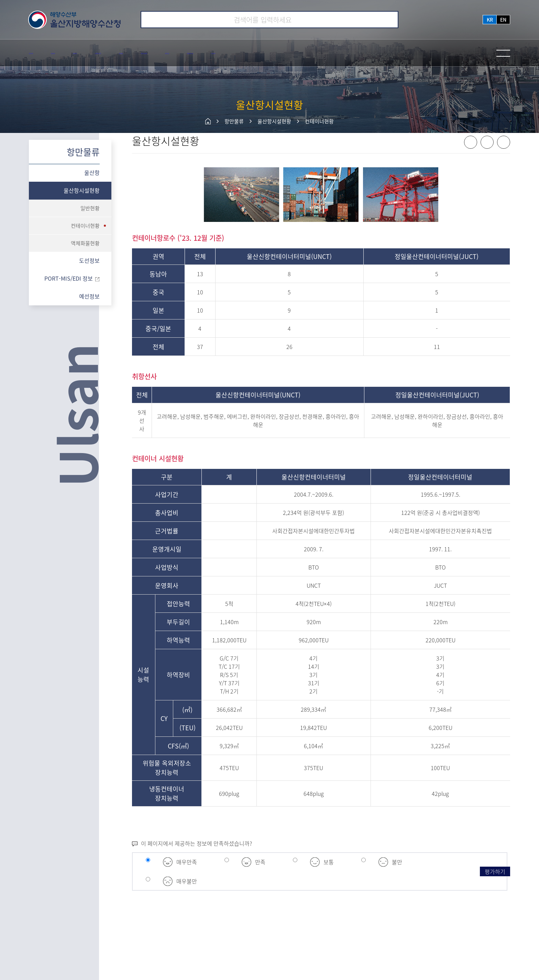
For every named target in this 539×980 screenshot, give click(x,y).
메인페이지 (208, 121)
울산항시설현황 (274, 121)
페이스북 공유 (471, 154)
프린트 (504, 154)
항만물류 (234, 121)
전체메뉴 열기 (503, 53)
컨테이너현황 (319, 121)
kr (490, 20)
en (503, 20)
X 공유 (487, 154)
